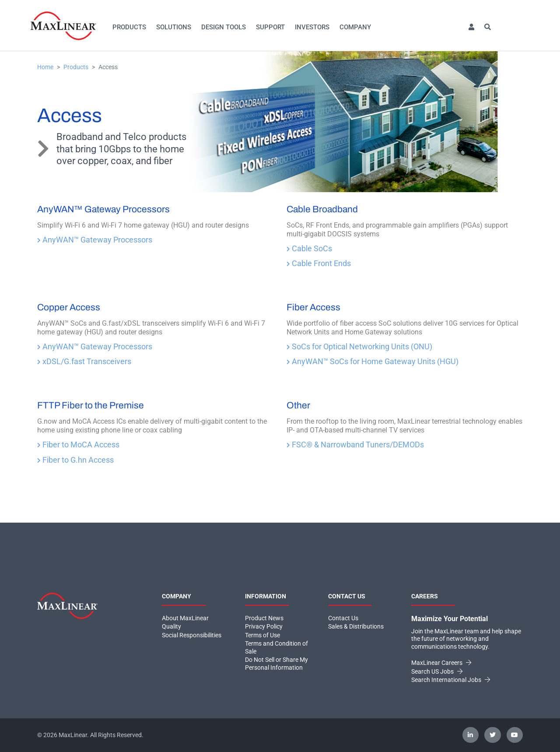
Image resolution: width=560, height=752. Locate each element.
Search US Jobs (437, 671)
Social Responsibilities (192, 635)
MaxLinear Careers (441, 663)
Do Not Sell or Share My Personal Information (276, 664)
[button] (471, 27)
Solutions (174, 27)
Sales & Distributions (356, 626)
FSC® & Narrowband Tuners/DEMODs (355, 445)
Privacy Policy (264, 626)
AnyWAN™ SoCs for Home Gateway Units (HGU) (373, 361)
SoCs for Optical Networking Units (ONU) (359, 346)
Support (270, 27)
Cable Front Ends (319, 263)
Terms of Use (262, 635)
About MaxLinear (185, 618)
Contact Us (343, 618)
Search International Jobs (451, 680)
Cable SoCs (309, 248)
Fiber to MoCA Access (78, 445)
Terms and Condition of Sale (276, 647)
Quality (171, 626)
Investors (312, 27)
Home (45, 67)
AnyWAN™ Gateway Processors (95, 240)
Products (129, 27)
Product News (264, 618)
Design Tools (224, 27)
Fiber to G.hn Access (75, 460)
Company (355, 27)
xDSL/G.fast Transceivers (84, 361)
